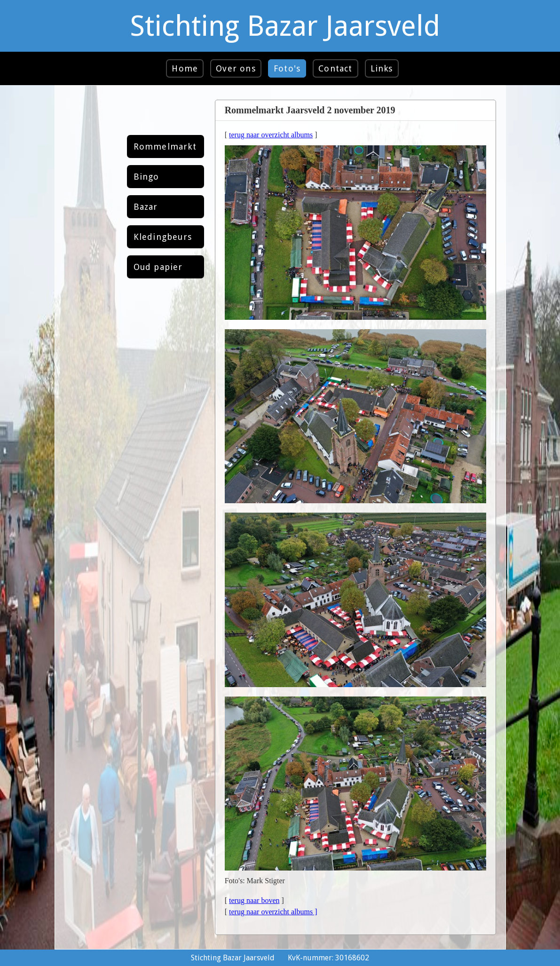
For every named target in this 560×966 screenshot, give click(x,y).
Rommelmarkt (165, 146)
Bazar (146, 207)
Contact (335, 68)
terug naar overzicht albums (271, 135)
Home (185, 68)
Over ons (236, 68)
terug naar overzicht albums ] (273, 912)
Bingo (146, 177)
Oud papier (158, 267)
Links (382, 68)
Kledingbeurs (163, 237)
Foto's (287, 68)
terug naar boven (254, 900)
